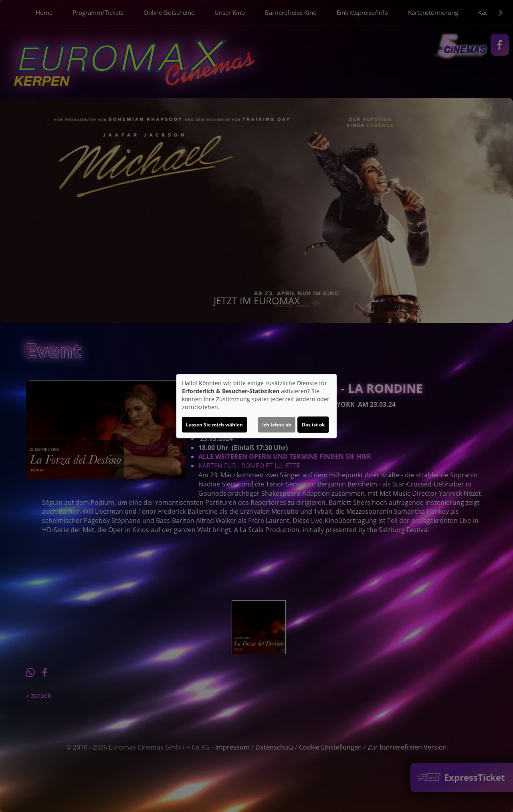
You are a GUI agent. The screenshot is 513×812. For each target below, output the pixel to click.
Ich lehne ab (277, 425)
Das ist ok (313, 425)
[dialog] (256, 406)
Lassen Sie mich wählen (214, 425)
